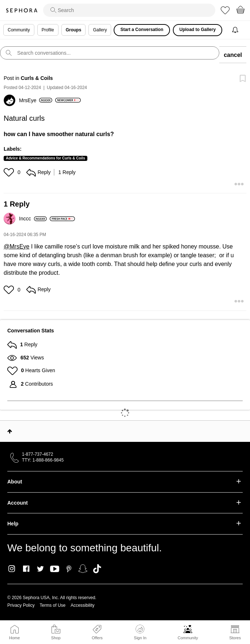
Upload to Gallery (198, 30)
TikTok (97, 569)
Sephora (22, 10)
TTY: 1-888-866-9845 (43, 460)
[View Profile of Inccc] (33, 219)
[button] (10, 172)
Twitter (40, 569)
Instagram (12, 569)
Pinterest (69, 569)
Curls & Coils (37, 78)
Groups (74, 30)
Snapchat (83, 569)
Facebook (26, 569)
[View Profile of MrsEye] (36, 100)
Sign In (140, 632)
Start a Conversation (142, 30)
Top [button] (10, 431)
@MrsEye (16, 246)
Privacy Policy (21, 605)
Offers (97, 638)
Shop (56, 638)
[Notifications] (236, 30)
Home (14, 638)
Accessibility (82, 605)
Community (188, 638)
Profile (48, 30)
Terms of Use (53, 605)
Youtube (55, 569)
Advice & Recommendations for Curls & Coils (46, 158)
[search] (129, 10)
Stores (235, 638)
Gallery (100, 30)
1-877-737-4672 (37, 454)
